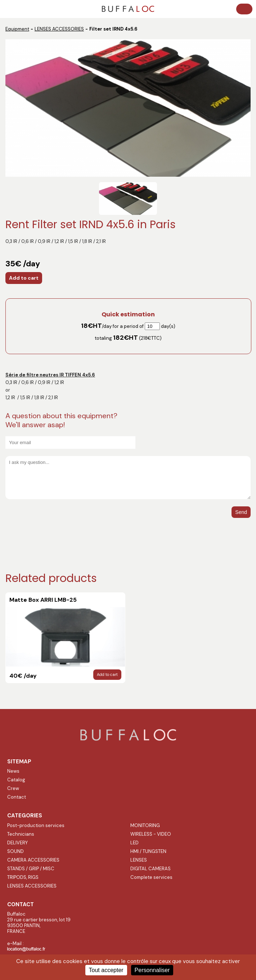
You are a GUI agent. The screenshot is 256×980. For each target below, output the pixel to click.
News (13, 771)
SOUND (15, 851)
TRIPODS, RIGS (23, 877)
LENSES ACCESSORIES (59, 29)
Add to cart (24, 278)
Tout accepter (106, 970)
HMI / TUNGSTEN (148, 851)
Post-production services (36, 825)
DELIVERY (17, 843)
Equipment (17, 29)
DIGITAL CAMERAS (151, 869)
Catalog (16, 780)
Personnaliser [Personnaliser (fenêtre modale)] (152, 970)
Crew (13, 788)
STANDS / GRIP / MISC (31, 869)
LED (134, 843)
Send (241, 512)
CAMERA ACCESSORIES (33, 860)
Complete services (151, 877)
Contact (17, 797)
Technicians (21, 834)
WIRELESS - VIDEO (151, 834)
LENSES (139, 860)
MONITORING (145, 825)
